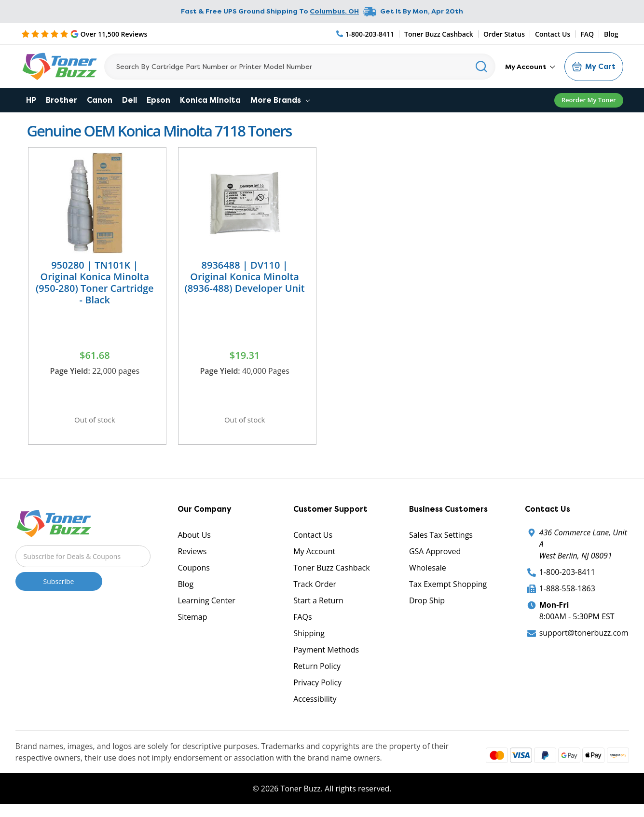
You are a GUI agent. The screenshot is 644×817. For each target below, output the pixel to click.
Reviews (192, 556)
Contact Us (553, 34)
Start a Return (318, 605)
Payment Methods (326, 654)
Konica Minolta (210, 100)
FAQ (587, 34)
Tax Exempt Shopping (448, 589)
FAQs (302, 622)
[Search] (300, 67)
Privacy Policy (317, 687)
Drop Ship (427, 605)
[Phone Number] (366, 34)
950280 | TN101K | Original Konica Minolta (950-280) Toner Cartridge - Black (95, 282)
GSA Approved (435, 556)
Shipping (309, 638)
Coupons (193, 572)
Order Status (504, 34)
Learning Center (206, 605)
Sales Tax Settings (441, 540)
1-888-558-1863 (567, 593)
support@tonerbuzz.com (584, 638)
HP (31, 100)
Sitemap (192, 622)
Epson (158, 100)
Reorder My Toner (589, 100)
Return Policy (317, 671)
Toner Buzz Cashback (439, 34)
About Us (194, 540)
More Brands (280, 100)
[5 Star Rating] (84, 34)
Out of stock (95, 421)
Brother (62, 100)
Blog (611, 34)
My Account (530, 67)
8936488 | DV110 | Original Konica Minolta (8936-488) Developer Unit (244, 277)
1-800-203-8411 (567, 577)
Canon (100, 100)
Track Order (315, 589)
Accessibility (315, 704)
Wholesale (428, 572)
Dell (130, 100)
